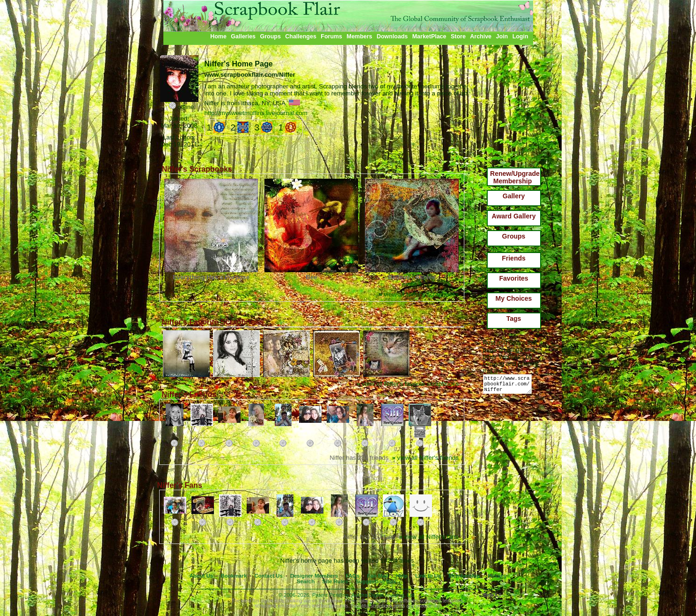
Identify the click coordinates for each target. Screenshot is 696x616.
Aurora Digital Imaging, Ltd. (384, 595)
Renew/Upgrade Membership (515, 177)
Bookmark (234, 576)
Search (306, 581)
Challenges (301, 36)
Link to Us (428, 576)
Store (458, 36)
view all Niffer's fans (429, 537)
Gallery (514, 196)
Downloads (392, 36)
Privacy (497, 576)
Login (520, 36)
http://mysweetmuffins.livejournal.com (256, 113)
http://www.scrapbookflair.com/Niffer (509, 386)
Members (360, 36)
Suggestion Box (376, 581)
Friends (514, 258)
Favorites (513, 278)
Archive (481, 36)
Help (402, 576)
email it (412, 284)
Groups (270, 36)
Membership (464, 576)
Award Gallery (514, 216)
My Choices (514, 298)
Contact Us (269, 576)
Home (218, 36)
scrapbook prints (388, 606)
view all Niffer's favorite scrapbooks (408, 384)
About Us (201, 576)
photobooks (428, 606)
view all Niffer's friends (425, 458)
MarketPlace (429, 36)
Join (502, 36)
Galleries (243, 36)
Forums (331, 36)
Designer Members (314, 576)
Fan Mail (378, 576)
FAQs (352, 576)
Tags (514, 319)
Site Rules (335, 581)
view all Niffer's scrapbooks (418, 294)
